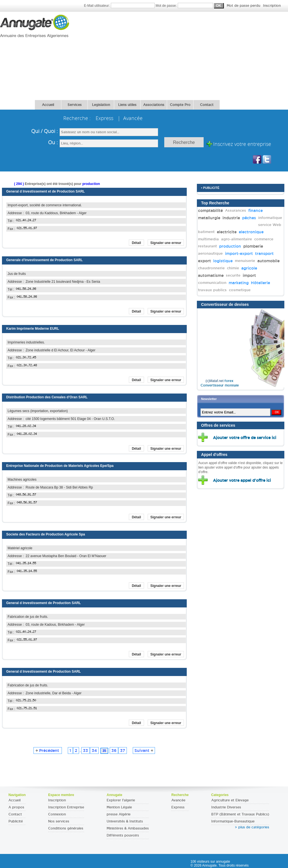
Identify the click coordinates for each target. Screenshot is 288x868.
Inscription (272, 6)
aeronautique (210, 253)
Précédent (48, 751)
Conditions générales (66, 828)
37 (123, 751)
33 (85, 751)
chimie (233, 268)
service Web (270, 225)
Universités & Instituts (125, 821)
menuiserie (245, 261)
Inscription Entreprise (66, 807)
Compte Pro (180, 105)
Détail (137, 243)
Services (75, 105)
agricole (249, 268)
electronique (251, 232)
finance (256, 211)
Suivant (144, 751)
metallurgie (209, 218)
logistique (223, 261)
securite (233, 275)
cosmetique (240, 290)
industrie (231, 218)
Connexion (57, 814)
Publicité (16, 821)
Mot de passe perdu (244, 6)
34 (94, 751)
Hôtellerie (260, 283)
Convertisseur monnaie (220, 385)
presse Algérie (119, 814)
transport (264, 254)
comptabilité (210, 211)
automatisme (211, 275)
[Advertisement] (176, 54)
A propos (16, 807)
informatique (270, 218)
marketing (239, 283)
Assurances (236, 210)
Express (178, 807)
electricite (227, 232)
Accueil (48, 105)
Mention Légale (119, 807)
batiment (206, 232)
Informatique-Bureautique (233, 821)
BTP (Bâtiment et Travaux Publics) (240, 814)
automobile (268, 261)
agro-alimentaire (237, 239)
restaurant (207, 246)
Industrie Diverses (226, 807)
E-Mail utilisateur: (120, 6)
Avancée (178, 800)
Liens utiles (127, 105)
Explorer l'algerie (121, 800)
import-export (239, 254)
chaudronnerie (211, 268)
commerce (264, 239)
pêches (249, 218)
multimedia (208, 239)
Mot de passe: (218, 6)
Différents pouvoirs (123, 835)
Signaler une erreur (166, 243)
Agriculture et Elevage (230, 800)
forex (229, 381)
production (230, 246)
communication (212, 283)
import (249, 275)
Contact (207, 105)
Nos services (59, 821)
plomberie (253, 246)
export (204, 261)
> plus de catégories (252, 827)
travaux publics (212, 290)
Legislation (101, 105)
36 (114, 751)
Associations (154, 105)
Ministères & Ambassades (128, 828)
